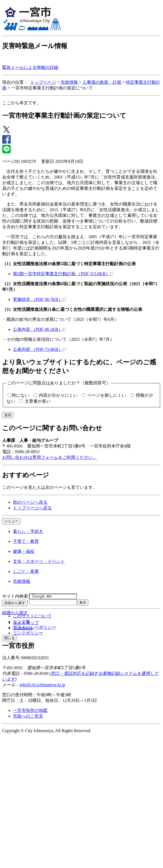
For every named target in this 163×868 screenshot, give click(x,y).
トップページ (43, 82)
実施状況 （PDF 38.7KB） (39, 299)
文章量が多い (38, 401)
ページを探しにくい (107, 395)
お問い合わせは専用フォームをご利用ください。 (50, 457)
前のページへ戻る (30, 502)
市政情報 (69, 82)
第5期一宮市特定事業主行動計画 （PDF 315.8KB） (63, 274)
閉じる (10, 638)
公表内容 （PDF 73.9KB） (39, 349)
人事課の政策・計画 (102, 82)
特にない (20, 395)
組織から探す (15, 613)
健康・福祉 (24, 551)
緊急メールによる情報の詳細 (30, 67)
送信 (8, 415)
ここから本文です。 (22, 103)
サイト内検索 (15, 596)
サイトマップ (26, 623)
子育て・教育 (26, 541)
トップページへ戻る (32, 508)
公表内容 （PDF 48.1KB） (39, 329)
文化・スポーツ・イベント (39, 561)
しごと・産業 (26, 571)
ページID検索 (15, 602)
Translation (23, 628)
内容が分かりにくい (58, 395)
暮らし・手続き (28, 531)
